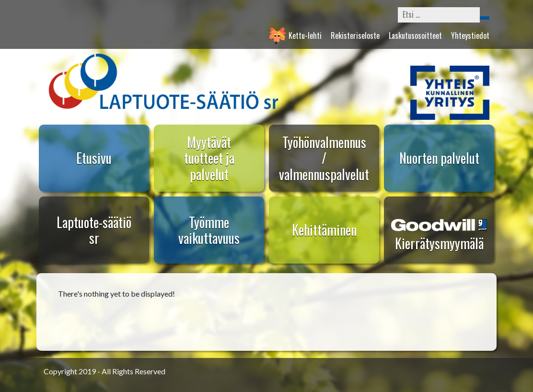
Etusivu (94, 158)
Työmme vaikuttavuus (209, 230)
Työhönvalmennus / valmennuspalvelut (324, 158)
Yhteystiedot (470, 35)
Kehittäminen (324, 230)
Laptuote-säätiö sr (94, 230)
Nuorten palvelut (439, 158)
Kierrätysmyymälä (439, 243)
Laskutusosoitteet (415, 35)
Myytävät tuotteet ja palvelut (209, 158)
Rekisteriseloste (355, 35)
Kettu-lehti (305, 35)
